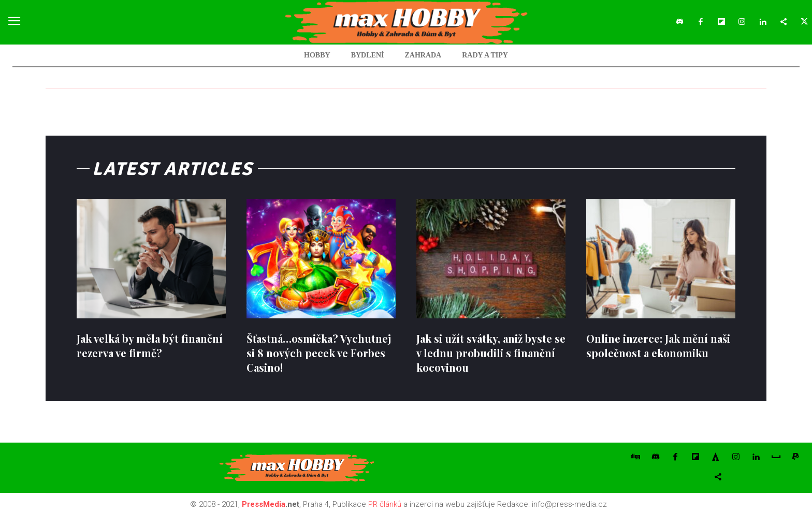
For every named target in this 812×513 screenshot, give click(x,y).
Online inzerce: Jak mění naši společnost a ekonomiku (658, 346)
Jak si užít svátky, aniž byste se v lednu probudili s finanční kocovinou (491, 353)
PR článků (385, 504)
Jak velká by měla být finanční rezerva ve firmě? (150, 346)
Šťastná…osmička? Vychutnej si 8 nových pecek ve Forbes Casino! (319, 353)
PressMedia (264, 504)
